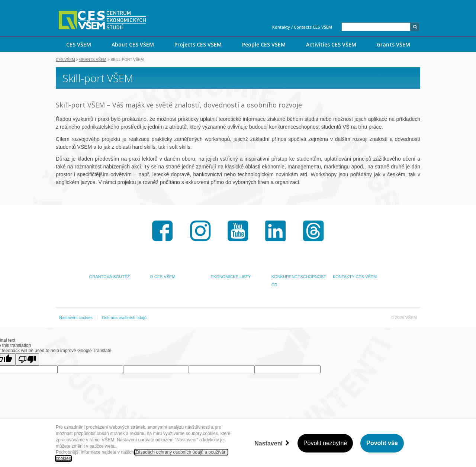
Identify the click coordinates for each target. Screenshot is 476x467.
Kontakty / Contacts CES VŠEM (302, 27)
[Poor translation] (27, 359)
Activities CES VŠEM (331, 44)
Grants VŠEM (393, 44)
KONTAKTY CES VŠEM (355, 277)
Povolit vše (382, 443)
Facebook (163, 231)
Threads (313, 231)
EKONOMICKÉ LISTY (231, 277)
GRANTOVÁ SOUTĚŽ (110, 277)
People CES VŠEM (264, 44)
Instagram (200, 231)
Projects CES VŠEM (198, 44)
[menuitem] (78, 44)
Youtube (238, 231)
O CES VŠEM (163, 277)
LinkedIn (276, 231)
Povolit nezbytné (325, 443)
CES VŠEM (79, 44)
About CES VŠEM (133, 44)
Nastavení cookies (76, 318)
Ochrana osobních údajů (124, 318)
